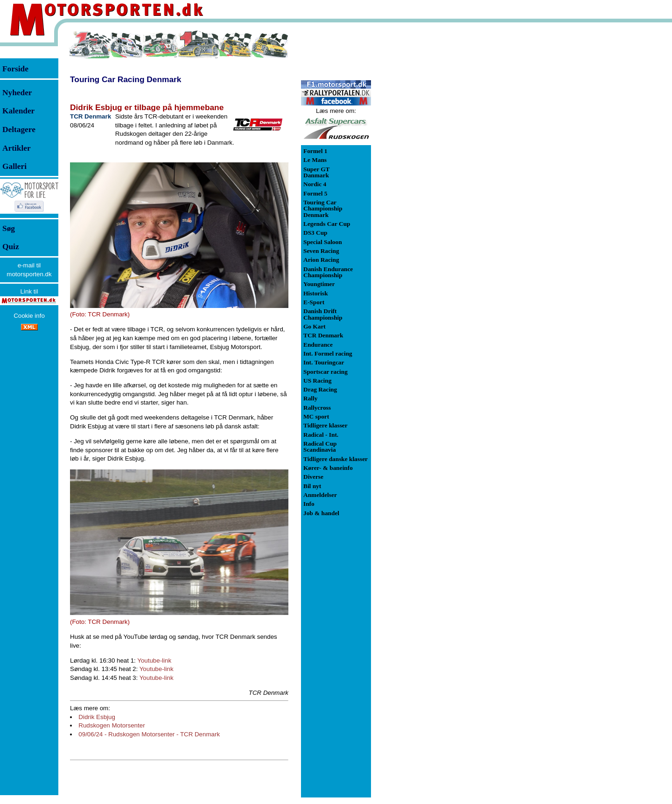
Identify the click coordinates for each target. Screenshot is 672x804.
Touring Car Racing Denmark (126, 79)
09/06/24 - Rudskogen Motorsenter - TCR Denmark (149, 734)
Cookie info (29, 316)
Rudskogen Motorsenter (112, 725)
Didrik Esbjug (97, 717)
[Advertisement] (420, 170)
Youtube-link (154, 661)
